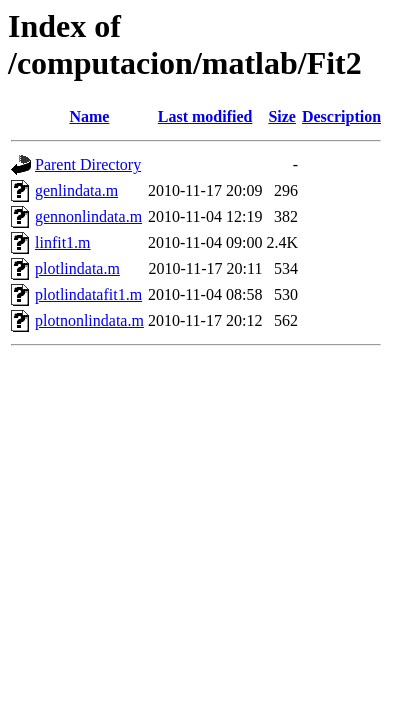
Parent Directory (88, 164)
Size (282, 116)
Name (89, 116)
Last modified (205, 116)
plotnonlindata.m (89, 320)
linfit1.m (63, 242)
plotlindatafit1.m (88, 294)
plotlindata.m (77, 268)
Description (341, 116)
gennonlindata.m (88, 216)
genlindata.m (76, 190)
